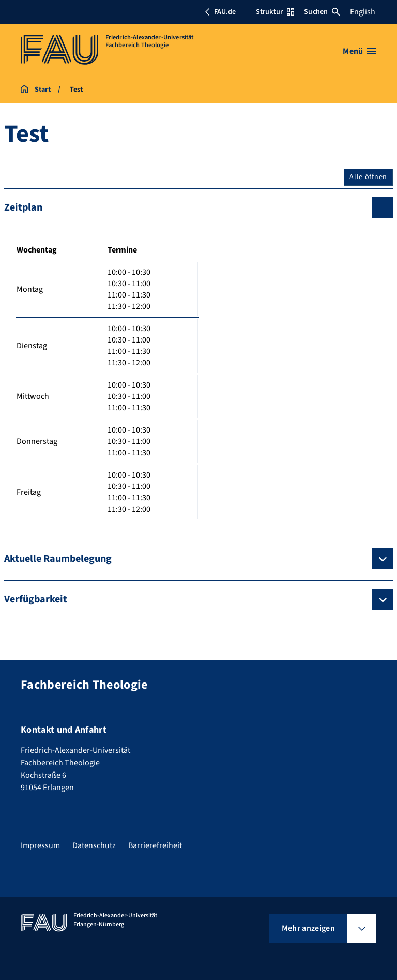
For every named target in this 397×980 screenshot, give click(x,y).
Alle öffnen (368, 177)
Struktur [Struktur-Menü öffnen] (275, 12)
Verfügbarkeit (36, 599)
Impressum (40, 845)
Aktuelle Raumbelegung (58, 559)
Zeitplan (23, 207)
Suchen (322, 12)
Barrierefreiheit (155, 845)
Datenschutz (94, 845)
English (363, 12)
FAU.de (220, 12)
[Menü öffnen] (360, 51)
